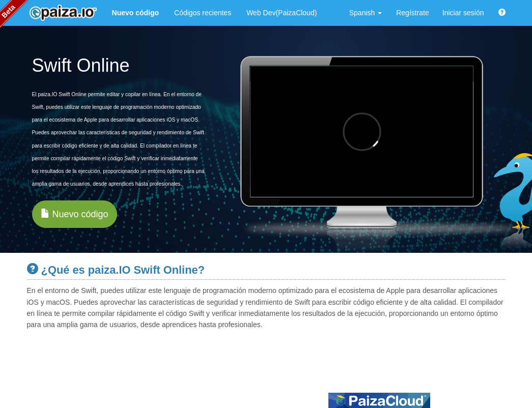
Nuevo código (75, 214)
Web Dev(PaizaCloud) (282, 13)
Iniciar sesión (463, 13)
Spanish (366, 13)
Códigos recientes (203, 13)
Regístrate (413, 13)
